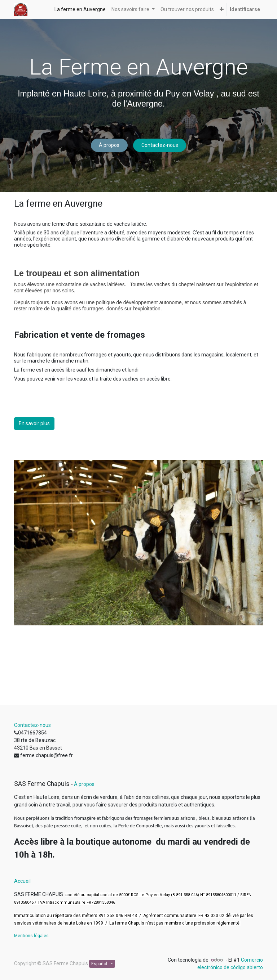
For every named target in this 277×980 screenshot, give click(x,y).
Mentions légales (31, 936)
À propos (109, 145)
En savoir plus (34, 423)
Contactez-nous (160, 145)
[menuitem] (80, 10)
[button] (222, 10)
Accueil (22, 881)
